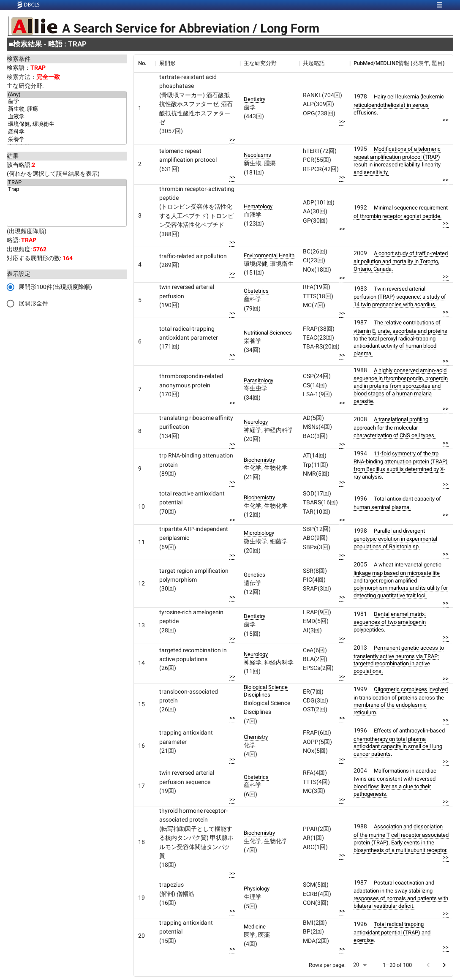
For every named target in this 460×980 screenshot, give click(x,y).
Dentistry (254, 99)
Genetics (254, 575)
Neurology (256, 422)
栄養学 (67, 140)
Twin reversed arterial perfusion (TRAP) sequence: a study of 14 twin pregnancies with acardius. (400, 297)
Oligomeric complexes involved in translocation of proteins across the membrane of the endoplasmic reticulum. (401, 701)
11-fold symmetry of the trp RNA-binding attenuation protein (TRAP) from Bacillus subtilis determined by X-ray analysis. (401, 465)
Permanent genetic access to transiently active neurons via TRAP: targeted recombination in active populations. (399, 659)
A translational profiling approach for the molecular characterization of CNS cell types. (395, 427)
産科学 (67, 132)
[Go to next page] (444, 965)
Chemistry (256, 737)
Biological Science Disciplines (266, 691)
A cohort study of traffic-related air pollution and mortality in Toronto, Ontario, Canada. (401, 261)
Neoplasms (257, 155)
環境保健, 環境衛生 (67, 125)
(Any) (67, 95)
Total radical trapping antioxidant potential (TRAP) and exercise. (392, 932)
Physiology (257, 889)
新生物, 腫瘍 (67, 109)
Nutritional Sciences (268, 333)
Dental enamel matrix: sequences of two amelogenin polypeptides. (390, 622)
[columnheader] (144, 63)
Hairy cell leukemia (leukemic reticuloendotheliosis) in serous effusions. (399, 104)
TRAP (67, 182)
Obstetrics (256, 291)
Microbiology (259, 533)
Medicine (255, 927)
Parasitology (259, 380)
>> (232, 140)
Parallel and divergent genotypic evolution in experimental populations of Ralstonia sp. (395, 539)
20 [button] (356, 965)
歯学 (67, 102)
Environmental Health (269, 255)
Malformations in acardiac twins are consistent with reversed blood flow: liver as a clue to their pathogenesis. (395, 782)
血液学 (67, 117)
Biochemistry (259, 460)
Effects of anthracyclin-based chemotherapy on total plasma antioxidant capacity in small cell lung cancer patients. (399, 742)
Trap (67, 189)
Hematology (258, 206)
